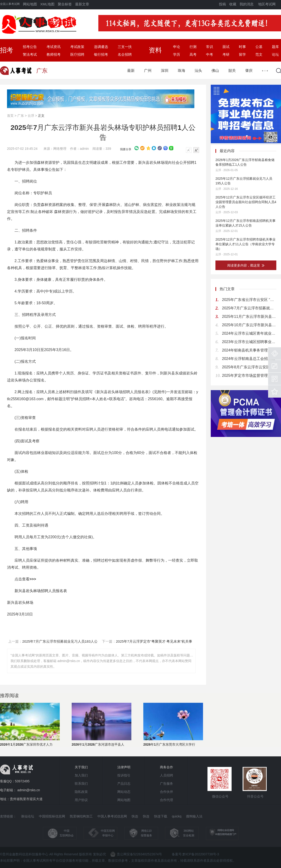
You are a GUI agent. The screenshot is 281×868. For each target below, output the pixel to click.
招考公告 (30, 47)
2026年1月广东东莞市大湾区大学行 (169, 744)
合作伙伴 (166, 792)
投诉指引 (124, 775)
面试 (226, 47)
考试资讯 (54, 47)
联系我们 (81, 784)
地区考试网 (267, 4)
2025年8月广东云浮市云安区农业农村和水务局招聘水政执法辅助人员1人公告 (249, 367)
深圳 (165, 71)
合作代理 (166, 800)
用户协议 (81, 800)
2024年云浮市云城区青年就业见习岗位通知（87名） (249, 333)
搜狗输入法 (194, 816)
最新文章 (82, 4)
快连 (135, 816)
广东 (21, 116)
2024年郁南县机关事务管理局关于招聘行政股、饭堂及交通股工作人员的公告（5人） (249, 350)
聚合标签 (65, 4)
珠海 (181, 71)
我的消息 (247, 4)
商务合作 (166, 767)
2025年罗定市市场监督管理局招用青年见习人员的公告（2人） (249, 375)
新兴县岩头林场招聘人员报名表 (41, 591)
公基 (259, 47)
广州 (148, 71)
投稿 (222, 4)
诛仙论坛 (28, 816)
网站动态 (124, 792)
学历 (177, 54)
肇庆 (249, 71)
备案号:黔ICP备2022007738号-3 (196, 854)
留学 (242, 54)
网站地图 (30, 4)
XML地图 (47, 4)
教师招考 (54, 54)
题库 (275, 47)
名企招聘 (125, 54)
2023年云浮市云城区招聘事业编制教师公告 (249, 342)
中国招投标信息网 (52, 816)
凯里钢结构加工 (81, 816)
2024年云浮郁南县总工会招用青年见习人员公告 (249, 359)
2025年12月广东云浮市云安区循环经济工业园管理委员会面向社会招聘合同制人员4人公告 (246, 202)
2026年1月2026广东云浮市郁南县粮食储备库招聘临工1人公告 (245, 162)
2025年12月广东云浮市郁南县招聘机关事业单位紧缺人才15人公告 (246, 223)
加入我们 (81, 775)
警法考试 (30, 54)
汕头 (198, 71)
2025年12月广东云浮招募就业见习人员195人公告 (244, 181)
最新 (131, 71)
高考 (193, 54)
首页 (10, 116)
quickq (177, 816)
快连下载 (161, 816)
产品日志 (124, 784)
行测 (193, 47)
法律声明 (124, 767)
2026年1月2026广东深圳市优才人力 (26, 744)
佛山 (215, 71)
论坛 (275, 54)
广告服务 (166, 784)
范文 (259, 54)
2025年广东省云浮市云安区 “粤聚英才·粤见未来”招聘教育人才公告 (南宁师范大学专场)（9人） (249, 300)
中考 (210, 54)
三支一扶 (125, 47)
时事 (242, 47)
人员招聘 (166, 775)
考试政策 (77, 47)
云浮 (31, 116)
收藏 (233, 4)
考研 (226, 54)
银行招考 (101, 54)
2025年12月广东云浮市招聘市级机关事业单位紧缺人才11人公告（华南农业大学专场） (246, 244)
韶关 (232, 71)
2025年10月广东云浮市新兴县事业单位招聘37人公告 (249, 325)
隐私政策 (81, 792)
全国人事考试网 (10, 4)
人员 (48, 373)
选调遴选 (101, 47)
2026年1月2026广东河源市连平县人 (98, 744)
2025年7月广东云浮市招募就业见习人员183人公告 (249, 308)
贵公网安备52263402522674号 (136, 854)
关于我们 (81, 767)
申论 (177, 47)
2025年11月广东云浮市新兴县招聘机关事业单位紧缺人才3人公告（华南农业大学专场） (249, 317)
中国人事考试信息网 (112, 816)
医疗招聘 (77, 54)
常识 (210, 47)
